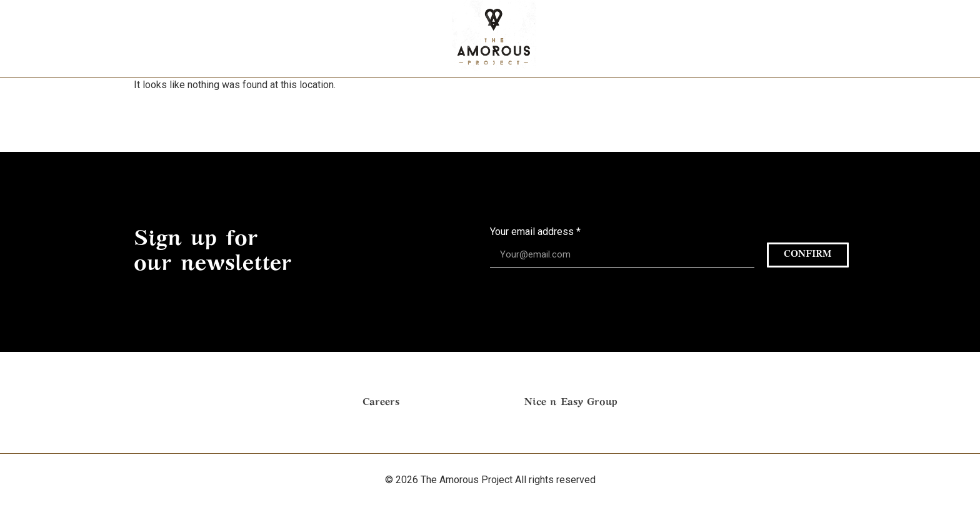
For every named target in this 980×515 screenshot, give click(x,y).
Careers (381, 402)
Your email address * (535, 232)
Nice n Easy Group (571, 402)
